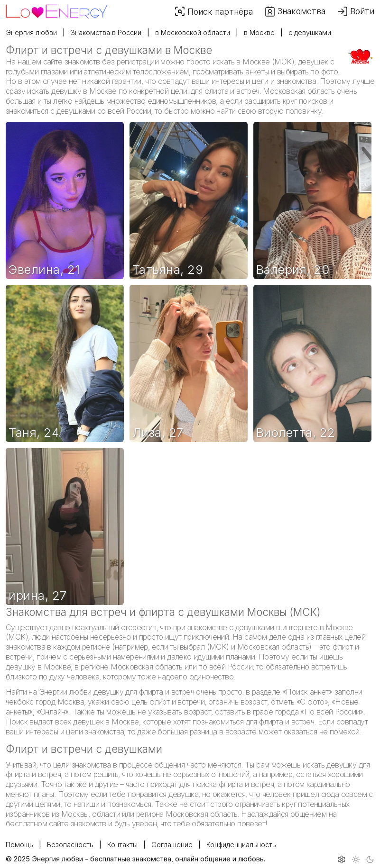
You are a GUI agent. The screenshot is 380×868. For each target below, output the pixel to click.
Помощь (19, 845)
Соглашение (172, 845)
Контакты (122, 845)
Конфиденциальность (241, 845)
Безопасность (70, 845)
